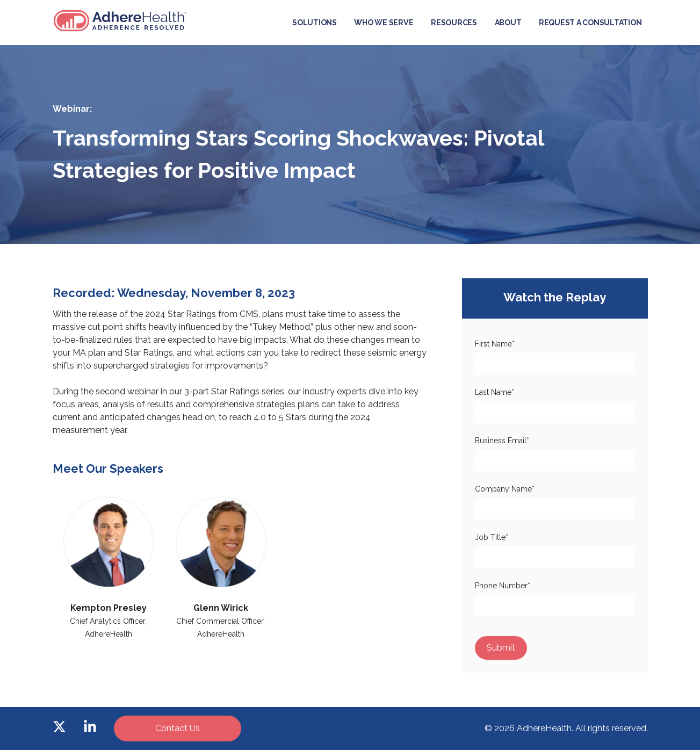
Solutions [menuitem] (315, 23)
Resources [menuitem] (454, 23)
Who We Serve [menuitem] (384, 23)
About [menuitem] (508, 23)
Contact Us (178, 728)
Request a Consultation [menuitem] (590, 23)
